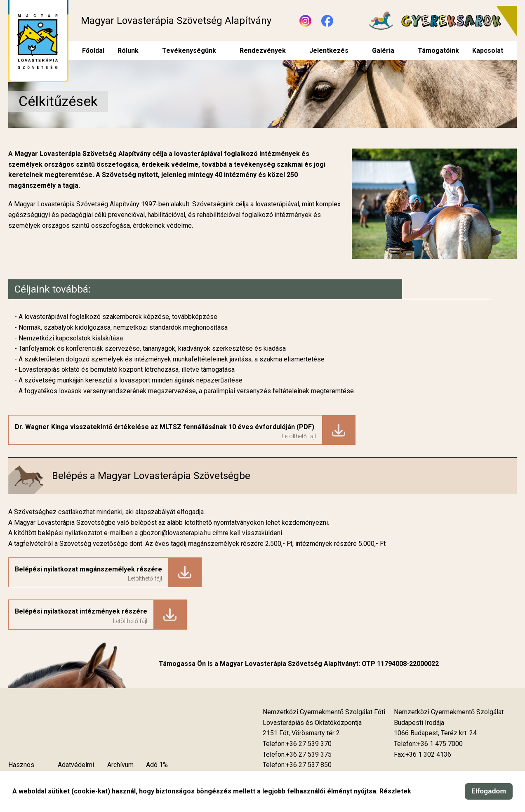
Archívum (120, 765)
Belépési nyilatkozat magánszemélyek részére (88, 569)
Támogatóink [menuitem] (438, 51)
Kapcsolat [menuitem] (488, 51)
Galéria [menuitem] (383, 51)
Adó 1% (157, 765)
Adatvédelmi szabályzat (76, 770)
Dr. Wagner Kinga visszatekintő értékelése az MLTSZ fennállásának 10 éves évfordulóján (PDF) (165, 427)
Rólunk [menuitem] (128, 51)
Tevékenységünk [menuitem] (189, 51)
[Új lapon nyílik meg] (302, 733)
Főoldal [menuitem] (93, 51)
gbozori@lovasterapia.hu (176, 533)
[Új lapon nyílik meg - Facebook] (327, 21)
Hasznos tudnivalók (23, 770)
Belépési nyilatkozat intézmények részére (81, 611)
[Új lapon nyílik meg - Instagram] (305, 21)
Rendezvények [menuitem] (263, 51)
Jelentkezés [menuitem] (329, 51)
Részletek (395, 791)
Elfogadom (489, 791)
